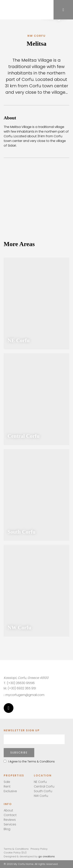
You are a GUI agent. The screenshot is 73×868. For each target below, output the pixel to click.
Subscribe (19, 753)
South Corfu (43, 791)
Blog (7, 829)
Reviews (10, 820)
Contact (10, 815)
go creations (47, 856)
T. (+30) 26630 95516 (19, 683)
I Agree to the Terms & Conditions (29, 761)
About (8, 810)
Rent (7, 786)
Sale (7, 782)
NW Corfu (41, 796)
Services (10, 824)
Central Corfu (44, 786)
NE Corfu (40, 782)
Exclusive (10, 791)
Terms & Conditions (16, 849)
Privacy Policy (39, 849)
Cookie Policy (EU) (15, 853)
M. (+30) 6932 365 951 (20, 688)
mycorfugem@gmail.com (24, 695)
